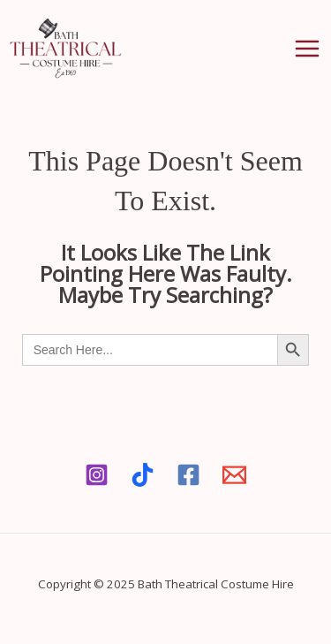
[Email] (234, 475)
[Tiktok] (143, 475)
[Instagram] (97, 475)
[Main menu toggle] (307, 49)
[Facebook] (188, 475)
